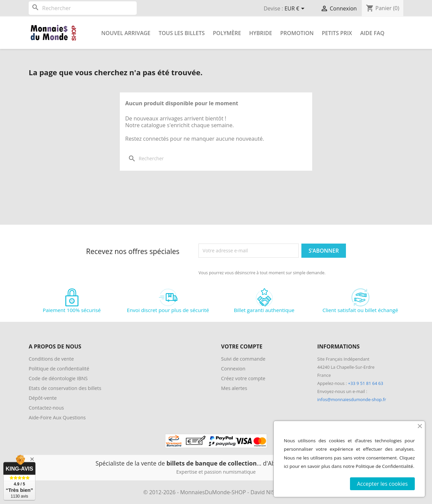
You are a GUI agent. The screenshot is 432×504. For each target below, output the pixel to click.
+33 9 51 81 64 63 (366, 383)
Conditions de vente (51, 359)
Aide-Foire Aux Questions (57, 417)
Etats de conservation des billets (65, 388)
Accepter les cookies (382, 484)
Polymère (227, 33)
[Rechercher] (83, 8)
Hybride (261, 33)
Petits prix (337, 33)
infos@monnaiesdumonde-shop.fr (352, 399)
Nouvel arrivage (126, 33)
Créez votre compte (243, 378)
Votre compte (242, 346)
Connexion (233, 369)
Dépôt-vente (43, 398)
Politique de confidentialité (59, 369)
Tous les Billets (182, 33)
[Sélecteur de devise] (296, 9)
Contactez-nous (46, 408)
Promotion (297, 33)
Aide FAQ (372, 33)
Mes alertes (234, 388)
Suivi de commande (243, 359)
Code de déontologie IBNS (58, 378)
